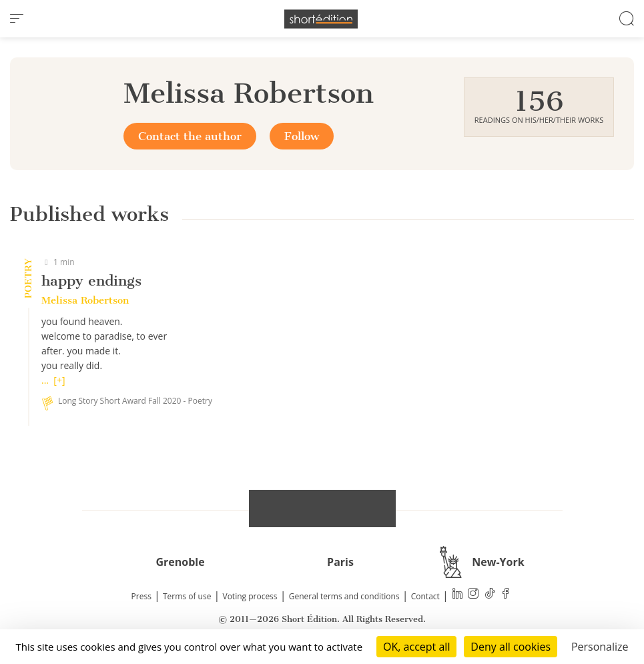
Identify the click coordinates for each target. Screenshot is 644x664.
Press (141, 596)
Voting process (250, 596)
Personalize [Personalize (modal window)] (600, 647)
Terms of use (187, 596)
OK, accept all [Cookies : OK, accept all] (416, 647)
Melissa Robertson (85, 300)
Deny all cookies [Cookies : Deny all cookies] (511, 647)
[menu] (17, 19)
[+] (59, 380)
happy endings (91, 281)
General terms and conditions (344, 596)
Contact (425, 596)
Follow (302, 136)
